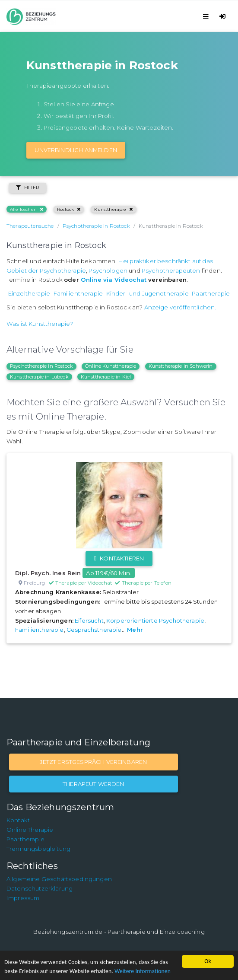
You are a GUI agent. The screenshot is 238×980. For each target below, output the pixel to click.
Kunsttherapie (113, 209)
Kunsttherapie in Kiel (106, 377)
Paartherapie (211, 293)
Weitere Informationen (143, 971)
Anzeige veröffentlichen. (180, 307)
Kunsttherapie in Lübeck (39, 377)
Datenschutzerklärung (40, 888)
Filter (28, 188)
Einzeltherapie (29, 293)
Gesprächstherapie (94, 630)
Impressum (23, 898)
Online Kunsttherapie (111, 366)
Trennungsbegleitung (38, 849)
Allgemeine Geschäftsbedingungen (59, 879)
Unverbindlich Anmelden (76, 150)
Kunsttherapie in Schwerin (181, 366)
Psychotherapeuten (171, 270)
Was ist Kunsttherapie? (40, 324)
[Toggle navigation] (207, 16)
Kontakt (18, 820)
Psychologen (108, 270)
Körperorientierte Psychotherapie (155, 620)
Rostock (69, 209)
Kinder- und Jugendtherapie (148, 293)
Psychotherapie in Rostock (41, 366)
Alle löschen (27, 209)
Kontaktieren (119, 558)
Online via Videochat (114, 280)
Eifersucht (89, 620)
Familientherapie (78, 293)
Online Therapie (30, 830)
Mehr (135, 630)
